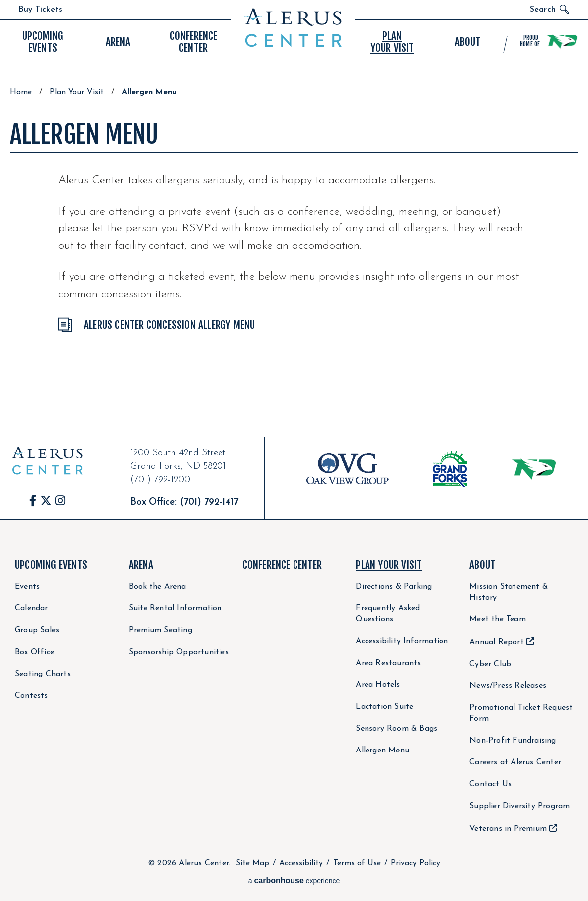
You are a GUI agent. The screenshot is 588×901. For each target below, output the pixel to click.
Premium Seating (160, 630)
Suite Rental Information (175, 608)
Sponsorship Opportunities (179, 652)
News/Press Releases (508, 686)
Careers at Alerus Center (515, 762)
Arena (141, 565)
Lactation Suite (384, 707)
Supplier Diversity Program (519, 806)
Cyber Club (490, 664)
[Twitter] (46, 500)
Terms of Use (357, 863)
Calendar (32, 608)
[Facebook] (33, 500)
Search (543, 10)
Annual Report (497, 642)
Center (193, 42)
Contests (32, 696)
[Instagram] (60, 500)
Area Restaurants (388, 663)
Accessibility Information (402, 641)
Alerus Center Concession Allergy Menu (169, 325)
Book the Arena (157, 587)
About (482, 565)
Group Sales (37, 630)
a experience (294, 880)
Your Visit (392, 42)
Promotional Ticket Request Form (521, 713)
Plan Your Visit (77, 92)
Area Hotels (378, 685)
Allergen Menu (382, 751)
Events (42, 42)
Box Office (35, 652)
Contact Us (490, 784)
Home (21, 92)
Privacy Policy (415, 863)
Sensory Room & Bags (396, 729)
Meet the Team (498, 619)
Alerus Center (293, 28)
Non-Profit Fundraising (513, 741)
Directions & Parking (394, 587)
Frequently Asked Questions (388, 614)
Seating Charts (43, 674)
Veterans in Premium (508, 829)
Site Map (253, 863)
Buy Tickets (40, 10)
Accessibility (301, 863)
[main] (294, 243)
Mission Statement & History (509, 592)
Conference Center (282, 565)
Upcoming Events (51, 565)
